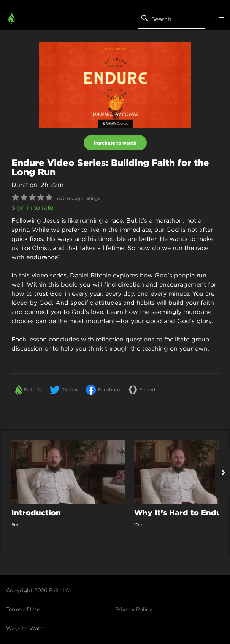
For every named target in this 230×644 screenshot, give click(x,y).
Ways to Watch (26, 628)
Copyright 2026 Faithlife (38, 590)
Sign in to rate (32, 207)
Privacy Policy (134, 609)
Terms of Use (23, 609)
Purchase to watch (115, 143)
